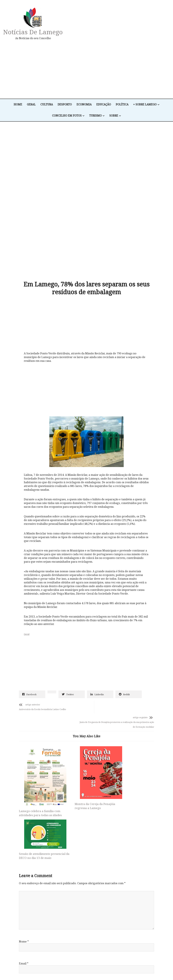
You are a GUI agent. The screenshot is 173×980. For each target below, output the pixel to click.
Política (122, 105)
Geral (31, 105)
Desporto (65, 105)
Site (21, 886)
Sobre (114, 116)
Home (18, 105)
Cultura (47, 105)
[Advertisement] (113, 69)
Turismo (95, 116)
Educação (104, 105)
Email (24, 864)
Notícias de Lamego (33, 32)
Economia (84, 105)
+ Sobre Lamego (145, 105)
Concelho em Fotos (67, 116)
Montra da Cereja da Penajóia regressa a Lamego (85, 746)
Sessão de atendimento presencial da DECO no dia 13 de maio (130, 724)
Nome (24, 842)
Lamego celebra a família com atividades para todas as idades (40, 755)
